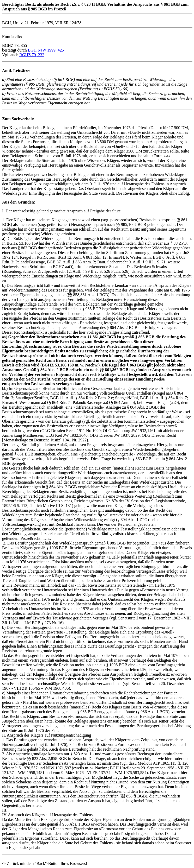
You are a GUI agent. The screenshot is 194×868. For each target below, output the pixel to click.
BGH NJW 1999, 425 (46, 50)
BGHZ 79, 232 (32, 55)
